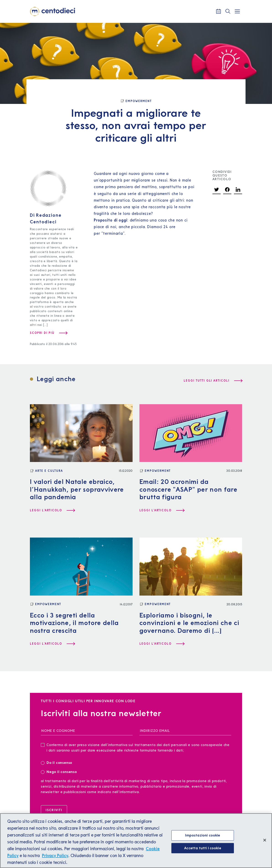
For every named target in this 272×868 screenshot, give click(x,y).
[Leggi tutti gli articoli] (213, 381)
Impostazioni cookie (203, 838)
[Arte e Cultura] (46, 471)
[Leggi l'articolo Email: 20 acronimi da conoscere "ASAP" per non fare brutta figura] (162, 510)
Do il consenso (58, 762)
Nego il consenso (59, 772)
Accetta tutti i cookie (203, 851)
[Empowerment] (136, 101)
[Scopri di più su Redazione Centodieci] (48, 333)
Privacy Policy (55, 858)
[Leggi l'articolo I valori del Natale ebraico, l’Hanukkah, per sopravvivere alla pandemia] (52, 510)
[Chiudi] (265, 843)
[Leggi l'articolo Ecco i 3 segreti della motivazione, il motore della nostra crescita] (52, 644)
